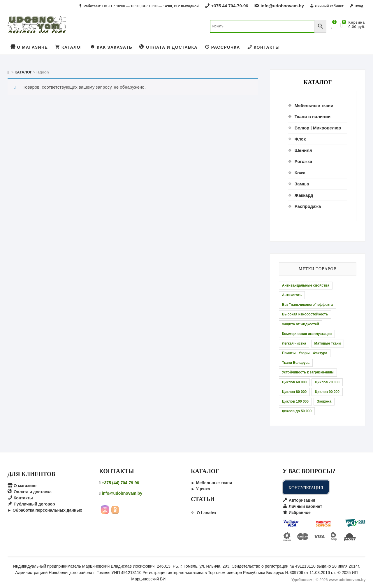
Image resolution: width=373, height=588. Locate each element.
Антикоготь (292, 295)
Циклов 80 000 (294, 392)
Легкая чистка (294, 343)
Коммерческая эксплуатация (307, 334)
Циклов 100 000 (295, 401)
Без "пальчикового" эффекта (307, 305)
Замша (302, 184)
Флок (300, 139)
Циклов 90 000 (327, 392)
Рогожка (303, 161)
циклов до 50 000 (297, 411)
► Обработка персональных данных (45, 510)
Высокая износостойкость (305, 314)
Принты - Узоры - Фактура (305, 353)
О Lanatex (207, 513)
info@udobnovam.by (122, 493)
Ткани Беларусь (296, 363)
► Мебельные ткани (212, 483)
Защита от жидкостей (301, 324)
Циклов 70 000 (327, 382)
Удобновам (302, 580)
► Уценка (200, 489)
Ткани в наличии (313, 116)
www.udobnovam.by (347, 580)
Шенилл (303, 150)
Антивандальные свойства (306, 285)
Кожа (300, 173)
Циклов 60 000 (294, 382)
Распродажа (308, 206)
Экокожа (324, 401)
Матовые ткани (328, 343)
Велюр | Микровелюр (318, 128)
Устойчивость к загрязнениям (308, 372)
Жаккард (304, 195)
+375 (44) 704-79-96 (120, 483)
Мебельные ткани (314, 105)
